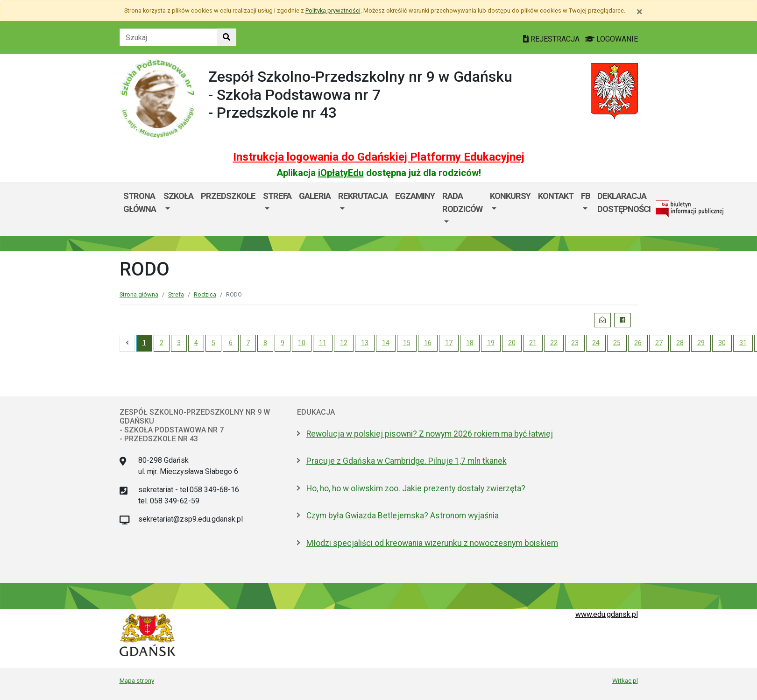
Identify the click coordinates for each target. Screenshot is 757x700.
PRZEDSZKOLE (228, 196)
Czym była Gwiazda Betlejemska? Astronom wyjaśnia (403, 516)
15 (407, 343)
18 (470, 343)
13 (365, 343)
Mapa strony (137, 680)
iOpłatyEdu (341, 173)
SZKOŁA (178, 196)
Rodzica (205, 294)
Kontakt (556, 196)
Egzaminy (415, 196)
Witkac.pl (625, 680)
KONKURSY (510, 196)
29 (701, 343)
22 (554, 343)
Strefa (277, 196)
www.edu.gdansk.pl (607, 614)
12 (344, 343)
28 (680, 343)
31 (743, 343)
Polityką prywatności (333, 11)
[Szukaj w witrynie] (226, 37)
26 (638, 343)
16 (428, 343)
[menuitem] (178, 209)
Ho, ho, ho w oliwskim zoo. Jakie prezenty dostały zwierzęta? (416, 488)
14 (386, 343)
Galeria (315, 196)
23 (575, 343)
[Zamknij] (640, 12)
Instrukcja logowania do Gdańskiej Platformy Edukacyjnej (379, 157)
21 (533, 343)
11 (323, 343)
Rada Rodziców (462, 202)
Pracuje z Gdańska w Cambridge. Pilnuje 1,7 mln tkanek (407, 461)
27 (659, 343)
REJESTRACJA (552, 39)
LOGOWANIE (612, 39)
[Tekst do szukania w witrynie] (168, 37)
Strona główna (140, 202)
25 (617, 343)
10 (302, 343)
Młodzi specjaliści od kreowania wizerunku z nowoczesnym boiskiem (432, 543)
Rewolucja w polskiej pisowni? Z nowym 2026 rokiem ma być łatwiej (430, 434)
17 (449, 343)
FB (585, 196)
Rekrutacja (363, 196)
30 (722, 343)
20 (512, 343)
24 (596, 343)
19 (491, 343)
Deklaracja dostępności (624, 202)
